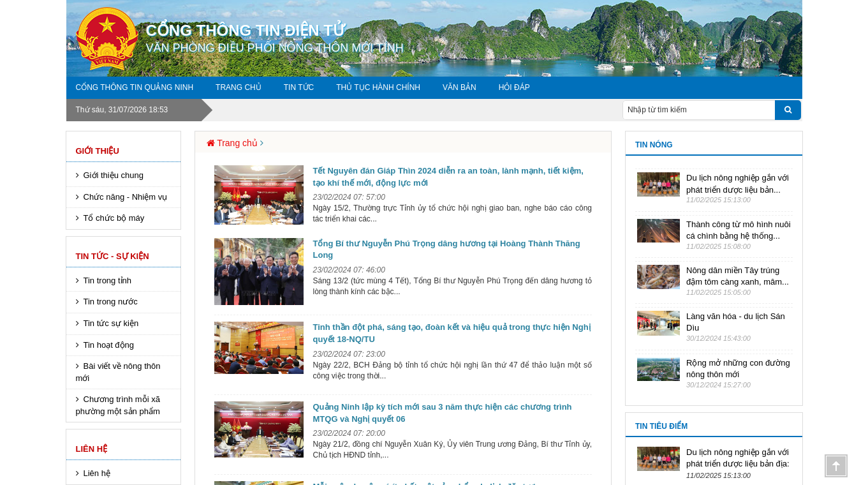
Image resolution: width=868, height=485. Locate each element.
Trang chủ (239, 87)
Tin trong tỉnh (108, 280)
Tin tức (299, 87)
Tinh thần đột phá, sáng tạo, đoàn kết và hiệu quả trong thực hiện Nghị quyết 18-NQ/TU (452, 333)
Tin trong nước (111, 302)
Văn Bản (460, 87)
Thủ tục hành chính (378, 87)
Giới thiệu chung (114, 175)
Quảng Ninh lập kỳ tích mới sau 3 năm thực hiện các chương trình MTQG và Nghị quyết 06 (443, 413)
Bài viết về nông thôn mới (118, 372)
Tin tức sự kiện (111, 323)
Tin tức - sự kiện (113, 256)
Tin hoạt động (109, 345)
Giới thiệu (98, 151)
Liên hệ (92, 449)
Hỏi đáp (514, 87)
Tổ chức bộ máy (114, 218)
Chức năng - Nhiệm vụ (126, 197)
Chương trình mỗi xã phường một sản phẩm (118, 405)
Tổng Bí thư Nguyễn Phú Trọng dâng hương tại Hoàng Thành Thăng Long (447, 250)
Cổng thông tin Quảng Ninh (135, 87)
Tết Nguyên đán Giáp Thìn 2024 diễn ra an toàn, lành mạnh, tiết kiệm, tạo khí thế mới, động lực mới (448, 177)
